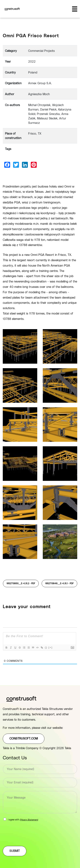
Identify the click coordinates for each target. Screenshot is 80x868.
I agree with (23, 820)
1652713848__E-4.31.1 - (59, 583)
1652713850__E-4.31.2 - (21, 583)
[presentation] (31, 840)
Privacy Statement (29, 820)
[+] (51, 647)
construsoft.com (24, 739)
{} (46, 647)
